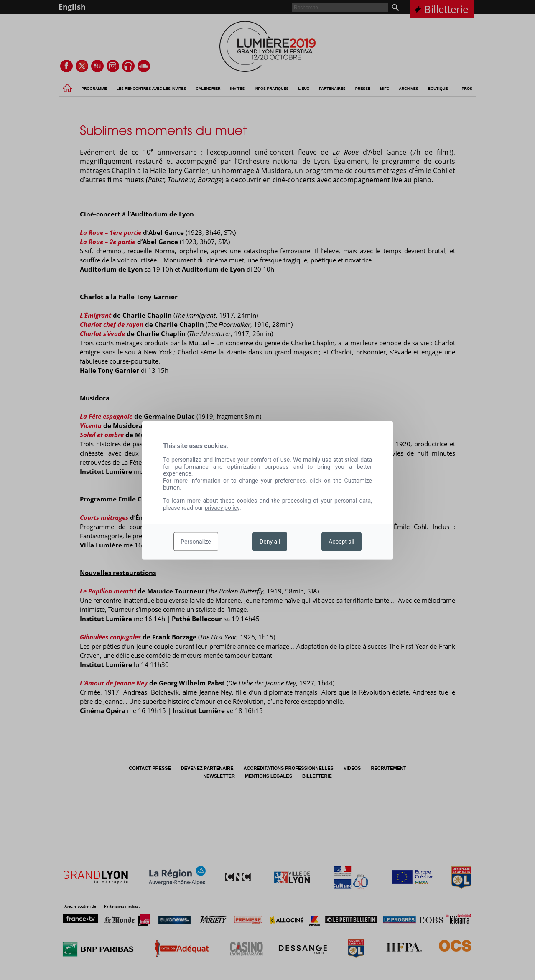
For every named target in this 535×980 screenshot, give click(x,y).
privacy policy (222, 508)
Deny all (270, 542)
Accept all (341, 542)
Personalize (196, 542)
